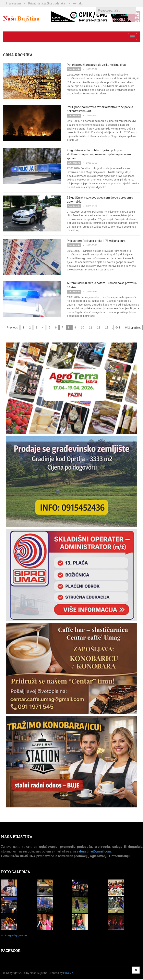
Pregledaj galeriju (14, 935)
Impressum (13, 3)
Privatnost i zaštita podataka (47, 3)
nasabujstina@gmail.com (92, 851)
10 (83, 327)
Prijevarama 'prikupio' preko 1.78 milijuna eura (96, 241)
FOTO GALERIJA (16, 872)
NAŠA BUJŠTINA (17, 837)
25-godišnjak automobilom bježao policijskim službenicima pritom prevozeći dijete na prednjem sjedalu (99, 154)
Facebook (11, 951)
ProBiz (68, 973)
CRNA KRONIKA (18, 55)
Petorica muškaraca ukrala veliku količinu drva (96, 65)
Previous (12, 327)
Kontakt (78, 3)
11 (91, 327)
